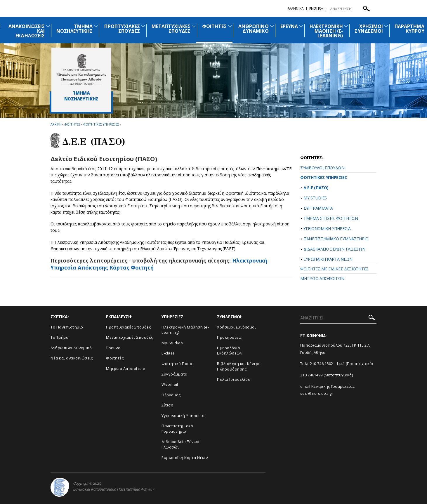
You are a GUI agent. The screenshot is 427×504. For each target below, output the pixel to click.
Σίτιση (167, 405)
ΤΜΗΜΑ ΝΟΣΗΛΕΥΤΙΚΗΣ (75, 29)
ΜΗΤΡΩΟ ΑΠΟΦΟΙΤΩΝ (322, 278)
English (316, 9)
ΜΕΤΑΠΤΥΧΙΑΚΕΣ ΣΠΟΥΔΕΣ (171, 29)
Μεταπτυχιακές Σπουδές (130, 337)
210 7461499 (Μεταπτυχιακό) (327, 375)
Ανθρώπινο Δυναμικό (71, 348)
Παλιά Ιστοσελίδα (234, 379)
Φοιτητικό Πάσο (177, 364)
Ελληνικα (296, 9)
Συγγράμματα (175, 374)
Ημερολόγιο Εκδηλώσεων (230, 351)
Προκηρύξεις (229, 337)
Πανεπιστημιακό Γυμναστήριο (177, 429)
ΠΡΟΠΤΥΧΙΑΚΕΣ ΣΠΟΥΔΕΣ (122, 29)
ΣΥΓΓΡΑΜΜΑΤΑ (318, 208)
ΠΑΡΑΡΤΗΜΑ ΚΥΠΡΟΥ (409, 29)
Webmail (170, 384)
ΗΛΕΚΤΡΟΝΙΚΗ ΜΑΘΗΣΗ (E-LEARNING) (326, 31)
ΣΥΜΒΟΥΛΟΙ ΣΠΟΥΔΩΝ (322, 168)
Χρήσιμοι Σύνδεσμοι (236, 327)
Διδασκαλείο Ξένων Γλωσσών (180, 444)
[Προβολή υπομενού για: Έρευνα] (301, 26)
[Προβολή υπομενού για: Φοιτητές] (230, 26)
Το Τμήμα (59, 337)
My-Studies (172, 343)
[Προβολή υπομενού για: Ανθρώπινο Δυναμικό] (272, 26)
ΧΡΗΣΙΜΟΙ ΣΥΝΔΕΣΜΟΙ (369, 29)
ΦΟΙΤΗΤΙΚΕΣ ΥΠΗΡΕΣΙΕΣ (324, 177)
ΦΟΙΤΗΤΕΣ (214, 26)
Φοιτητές (115, 358)
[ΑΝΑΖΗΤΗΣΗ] (351, 9)
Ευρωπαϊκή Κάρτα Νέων (185, 458)
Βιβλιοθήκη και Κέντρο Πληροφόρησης (239, 366)
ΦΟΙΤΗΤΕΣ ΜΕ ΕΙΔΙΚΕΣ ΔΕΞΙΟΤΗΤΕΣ (334, 269)
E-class (168, 353)
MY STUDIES (315, 198)
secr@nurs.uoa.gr (317, 393)
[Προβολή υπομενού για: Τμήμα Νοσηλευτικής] (96, 26)
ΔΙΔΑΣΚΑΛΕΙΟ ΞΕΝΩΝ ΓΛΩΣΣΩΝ (334, 249)
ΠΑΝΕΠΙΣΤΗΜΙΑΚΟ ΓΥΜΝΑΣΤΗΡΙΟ (336, 239)
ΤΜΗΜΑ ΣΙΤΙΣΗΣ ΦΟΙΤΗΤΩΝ (331, 218)
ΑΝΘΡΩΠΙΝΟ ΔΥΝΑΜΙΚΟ (253, 29)
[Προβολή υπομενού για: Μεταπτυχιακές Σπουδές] (194, 26)
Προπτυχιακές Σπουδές (128, 327)
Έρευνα (113, 348)
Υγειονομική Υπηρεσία (183, 416)
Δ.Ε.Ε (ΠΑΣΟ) (316, 188)
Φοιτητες (72, 124)
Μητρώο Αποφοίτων (125, 369)
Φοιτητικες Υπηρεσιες (101, 124)
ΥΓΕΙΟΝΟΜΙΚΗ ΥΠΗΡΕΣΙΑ (327, 228)
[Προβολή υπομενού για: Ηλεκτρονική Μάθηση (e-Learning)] (346, 26)
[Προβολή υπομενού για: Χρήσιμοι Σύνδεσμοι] (386, 26)
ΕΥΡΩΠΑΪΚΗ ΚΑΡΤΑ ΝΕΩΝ (328, 259)
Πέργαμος (171, 395)
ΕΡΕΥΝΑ (289, 26)
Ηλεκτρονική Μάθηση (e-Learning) (185, 330)
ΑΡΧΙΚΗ (56, 124)
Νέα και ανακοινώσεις (72, 358)
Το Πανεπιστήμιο (67, 327)
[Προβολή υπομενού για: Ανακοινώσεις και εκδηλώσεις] (48, 26)
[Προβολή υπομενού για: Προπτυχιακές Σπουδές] (143, 26)
